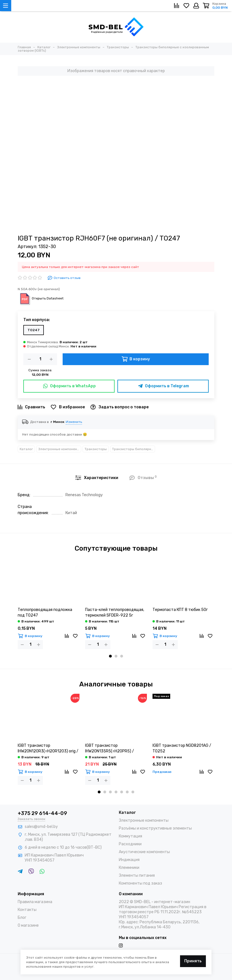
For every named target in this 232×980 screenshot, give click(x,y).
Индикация (129, 860)
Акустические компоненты (144, 852)
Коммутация (130, 836)
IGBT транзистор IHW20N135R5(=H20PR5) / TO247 (110, 749)
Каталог (26, 449)
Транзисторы (96, 449)
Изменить (74, 422)
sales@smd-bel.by (41, 827)
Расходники (130, 844)
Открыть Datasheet (41, 298)
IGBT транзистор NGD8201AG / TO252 (182, 748)
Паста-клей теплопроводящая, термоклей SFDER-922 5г (115, 612)
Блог (22, 918)
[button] (110, 656)
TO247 (34, 330)
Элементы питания (137, 875)
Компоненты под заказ (140, 883)
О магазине (28, 925)
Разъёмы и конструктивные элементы (155, 828)
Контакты (27, 910)
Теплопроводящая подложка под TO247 (45, 612)
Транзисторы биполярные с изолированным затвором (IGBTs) (134, 449)
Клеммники (129, 868)
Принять (193, 961)
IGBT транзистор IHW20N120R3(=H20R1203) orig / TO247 (48, 749)
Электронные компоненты (60, 449)
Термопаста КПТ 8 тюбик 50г (180, 610)
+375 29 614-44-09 (42, 813)
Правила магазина (35, 902)
